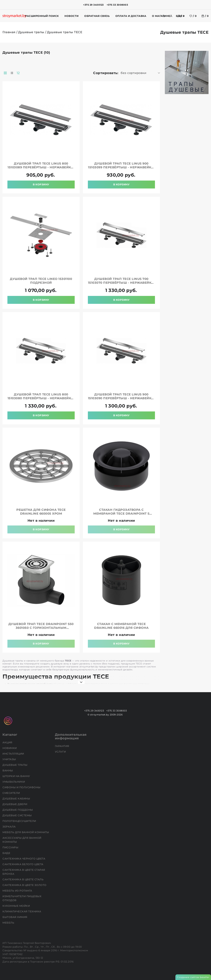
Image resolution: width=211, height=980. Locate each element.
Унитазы (10, 759)
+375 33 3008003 (117, 5)
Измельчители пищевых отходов (22, 898)
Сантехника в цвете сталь (23, 879)
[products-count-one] (12, 73)
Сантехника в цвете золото (25, 885)
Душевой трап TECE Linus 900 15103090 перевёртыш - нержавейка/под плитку (121, 398)
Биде (7, 853)
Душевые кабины (17, 799)
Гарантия (62, 746)
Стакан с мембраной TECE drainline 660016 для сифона (121, 626)
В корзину (41, 184)
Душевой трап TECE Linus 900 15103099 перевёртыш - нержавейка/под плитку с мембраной (121, 167)
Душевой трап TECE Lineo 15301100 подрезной (41, 281)
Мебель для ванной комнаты (26, 832)
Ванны (8, 770)
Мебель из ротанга (18, 891)
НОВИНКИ (10, 748)
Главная (9, 32)
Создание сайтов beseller (193, 977)
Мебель (9, 923)
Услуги (61, 752)
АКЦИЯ (8, 742)
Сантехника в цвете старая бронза (24, 872)
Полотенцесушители (20, 821)
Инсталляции (14, 754)
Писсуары (11, 847)
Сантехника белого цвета (23, 864)
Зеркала (9, 827)
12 (18, 73)
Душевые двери (15, 804)
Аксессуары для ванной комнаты (22, 840)
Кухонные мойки (17, 906)
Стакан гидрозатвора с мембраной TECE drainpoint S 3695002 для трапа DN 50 (121, 514)
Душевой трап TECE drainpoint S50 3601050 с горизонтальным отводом (41, 628)
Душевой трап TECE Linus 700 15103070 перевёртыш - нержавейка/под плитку (121, 283)
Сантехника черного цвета (24, 859)
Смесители (12, 793)
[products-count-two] (5, 73)
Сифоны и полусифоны (22, 787)
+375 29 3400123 (93, 5)
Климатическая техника (22, 911)
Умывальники (14, 782)
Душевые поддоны (18, 810)
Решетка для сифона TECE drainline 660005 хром (41, 512)
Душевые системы (17, 815)
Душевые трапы (31, 32)
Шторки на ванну (17, 776)
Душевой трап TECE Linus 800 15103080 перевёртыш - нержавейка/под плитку (41, 398)
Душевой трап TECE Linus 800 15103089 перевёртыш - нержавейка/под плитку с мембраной (41, 167)
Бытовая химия (15, 917)
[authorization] (171, 16)
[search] (164, 16)
